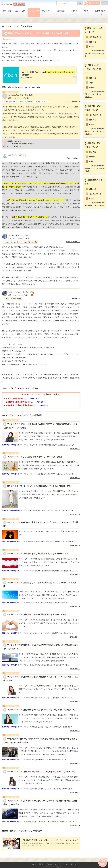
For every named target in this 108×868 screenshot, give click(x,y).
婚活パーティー (47, 11)
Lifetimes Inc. (52, 863)
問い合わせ (74, 861)
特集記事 (74, 11)
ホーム (34, 861)
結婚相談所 (61, 11)
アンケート (88, 11)
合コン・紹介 (20, 11)
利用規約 (50, 861)
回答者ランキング (101, 13)
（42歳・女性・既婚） (19, 234)
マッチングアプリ (34, 13)
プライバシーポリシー (62, 861)
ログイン (105, 3)
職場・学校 (7, 11)
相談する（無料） (92, 3)
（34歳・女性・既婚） (21, 93)
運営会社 (42, 861)
